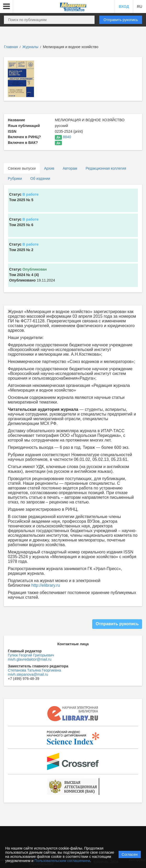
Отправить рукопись (121, 20)
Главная (11, 47)
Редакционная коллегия (106, 168)
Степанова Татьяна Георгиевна (34, 670)
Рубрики (15, 178)
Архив (49, 168)
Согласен (130, 854)
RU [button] (139, 7)
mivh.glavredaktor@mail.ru (30, 659)
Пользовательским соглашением (62, 861)
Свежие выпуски (22, 168)
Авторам (70, 168)
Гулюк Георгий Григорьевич (31, 655)
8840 (67, 137)
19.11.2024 (32, 275)
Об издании (40, 178)
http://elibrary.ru (46, 585)
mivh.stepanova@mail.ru (28, 674)
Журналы (30, 47)
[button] (7, 7)
